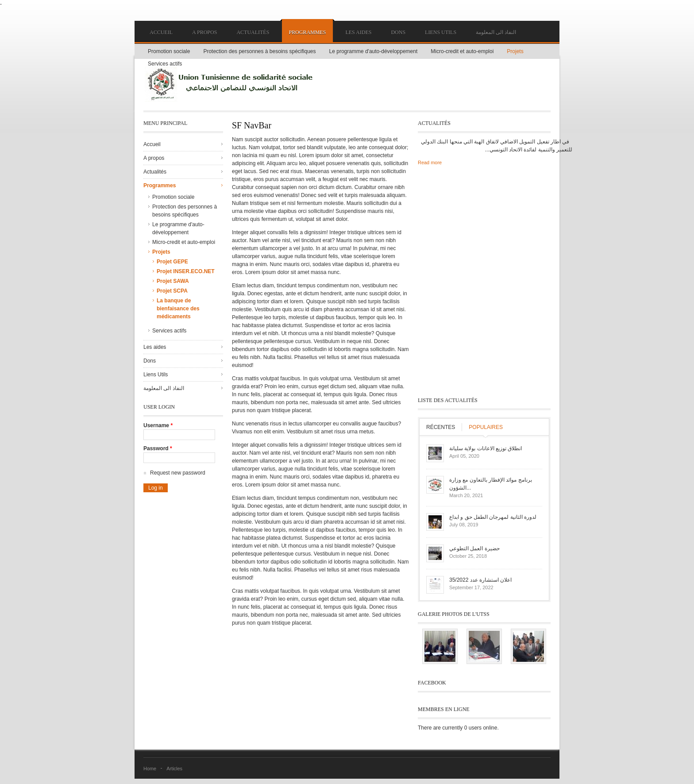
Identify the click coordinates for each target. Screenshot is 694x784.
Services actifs (165, 64)
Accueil (161, 32)
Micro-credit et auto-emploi (462, 51)
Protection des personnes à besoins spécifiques (259, 51)
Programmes (307, 32)
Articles (174, 769)
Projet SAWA (173, 281)
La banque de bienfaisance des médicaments (178, 309)
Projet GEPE (172, 262)
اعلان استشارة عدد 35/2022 (480, 580)
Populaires (486, 427)
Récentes (441, 427)
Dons (398, 32)
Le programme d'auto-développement (374, 51)
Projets (515, 51)
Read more (430, 162)
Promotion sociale (169, 51)
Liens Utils (441, 32)
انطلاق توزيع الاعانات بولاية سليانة (486, 448)
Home (150, 769)
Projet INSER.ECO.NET (186, 271)
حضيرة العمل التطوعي (474, 548)
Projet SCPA (172, 291)
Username (158, 425)
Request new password (178, 473)
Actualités (253, 32)
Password (158, 448)
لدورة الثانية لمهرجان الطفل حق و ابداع (493, 517)
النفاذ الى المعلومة (496, 32)
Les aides (358, 32)
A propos (204, 32)
